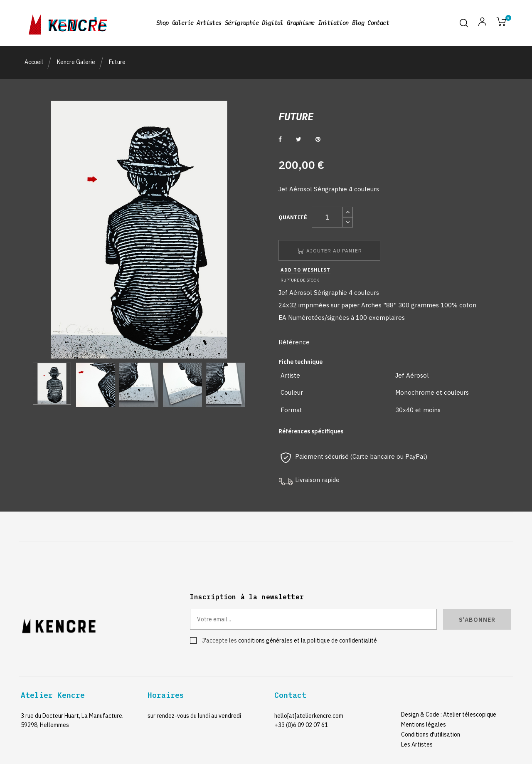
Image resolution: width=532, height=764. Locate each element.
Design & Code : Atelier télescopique (449, 715)
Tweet (299, 139)
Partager (280, 139)
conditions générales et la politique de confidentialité (308, 640)
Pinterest (318, 139)
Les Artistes (417, 744)
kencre (77, 23)
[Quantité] (327, 217)
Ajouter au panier (329, 251)
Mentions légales (424, 724)
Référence (294, 342)
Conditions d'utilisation (431, 734)
